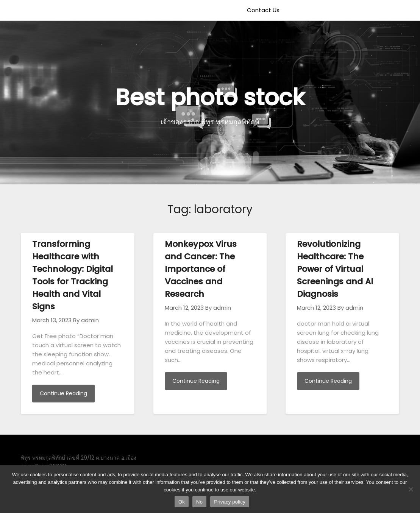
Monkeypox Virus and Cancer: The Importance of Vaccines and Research (201, 269)
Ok (182, 502)
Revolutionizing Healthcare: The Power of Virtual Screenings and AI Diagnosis (335, 269)
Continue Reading (63, 393)
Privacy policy (230, 502)
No (199, 502)
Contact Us (263, 10)
